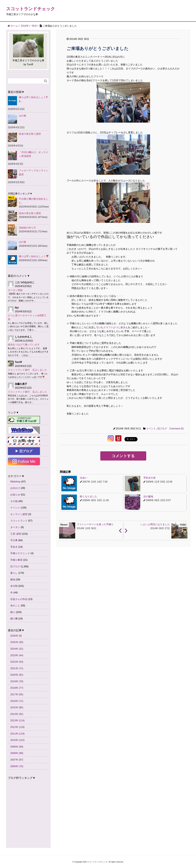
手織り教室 (16, 560)
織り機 (14, 619)
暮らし (14, 573)
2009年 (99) (17, 747)
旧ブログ (162, 429)
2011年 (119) (17, 734)
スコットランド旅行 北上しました (27, 370)
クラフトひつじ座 (113, 327)
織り (13, 612)
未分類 (14, 586)
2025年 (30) (17, 642)
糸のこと (15, 606)
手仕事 (14, 540)
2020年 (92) (17, 675)
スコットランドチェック (31, 9)
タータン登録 (15, 290)
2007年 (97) (17, 760)
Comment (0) (176, 429)
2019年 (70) (17, 681)
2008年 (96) (17, 753)
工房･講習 (16, 534)
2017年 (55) (17, 694)
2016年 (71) (17, 701)
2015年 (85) (17, 707)
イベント (151, 429)
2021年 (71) (17, 668)
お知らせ (15, 495)
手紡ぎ (14, 547)
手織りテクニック (20, 553)
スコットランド (19, 521)
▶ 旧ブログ (24, 451)
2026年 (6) (16, 636)
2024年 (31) (17, 649)
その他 (14, 501)
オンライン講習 (19, 514)
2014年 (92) (17, 714)
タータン (15, 527)
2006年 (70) (17, 766)
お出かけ (15, 488)
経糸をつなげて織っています (24, 345)
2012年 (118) (17, 727)
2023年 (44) (17, 655)
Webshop (15, 482)
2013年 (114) (17, 720)
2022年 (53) (17, 662)
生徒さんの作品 (19, 599)
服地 (13, 580)
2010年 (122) (17, 740)
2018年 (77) (17, 688)
